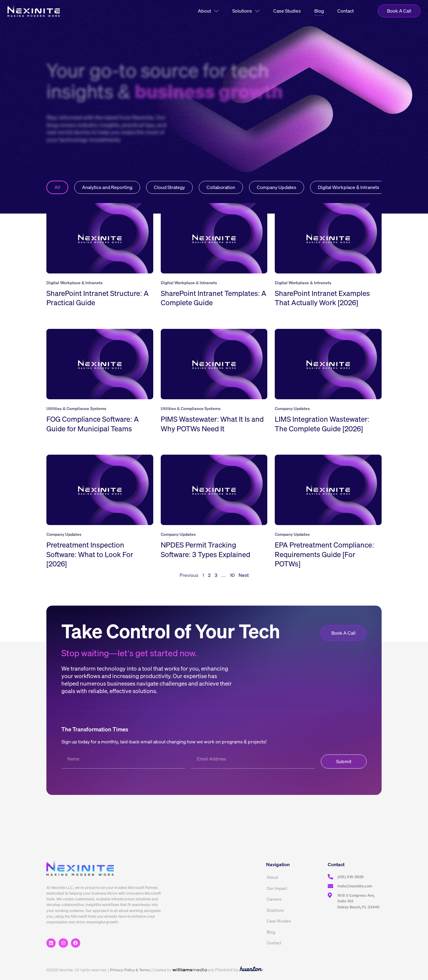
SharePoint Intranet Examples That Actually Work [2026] (322, 298)
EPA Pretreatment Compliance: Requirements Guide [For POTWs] (324, 554)
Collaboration (221, 187)
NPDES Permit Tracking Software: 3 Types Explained (206, 549)
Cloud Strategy (169, 187)
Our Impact (277, 888)
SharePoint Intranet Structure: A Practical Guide (98, 298)
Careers (274, 899)
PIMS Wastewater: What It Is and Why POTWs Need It (212, 424)
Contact (346, 11)
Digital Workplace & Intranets (349, 187)
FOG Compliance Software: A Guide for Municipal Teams (93, 424)
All (57, 187)
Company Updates (277, 187)
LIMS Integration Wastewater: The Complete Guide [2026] (322, 424)
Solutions (246, 11)
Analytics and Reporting (107, 187)
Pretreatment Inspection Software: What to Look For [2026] (90, 554)
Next (244, 575)
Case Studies (287, 11)
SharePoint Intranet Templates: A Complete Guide (214, 298)
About (208, 11)
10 (232, 575)
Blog (319, 11)
